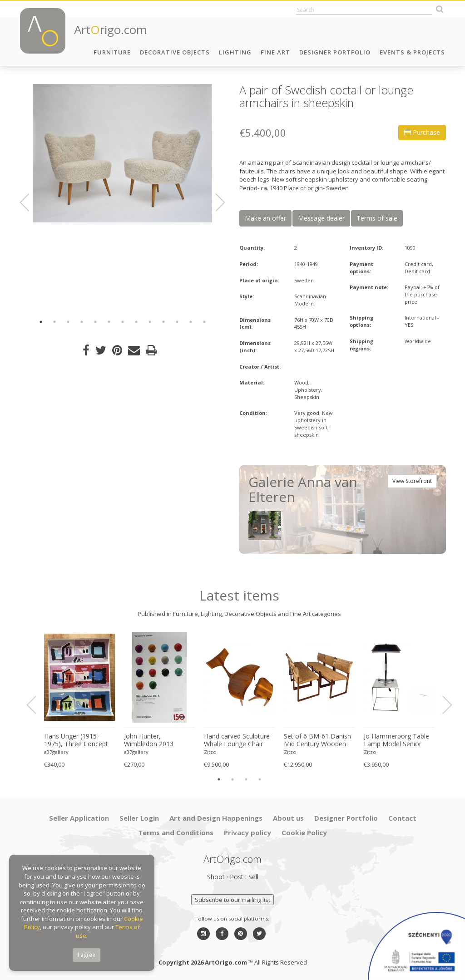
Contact (402, 818)
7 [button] (123, 322)
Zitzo (210, 752)
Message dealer (321, 218)
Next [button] (215, 202)
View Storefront (412, 481)
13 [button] (204, 322)
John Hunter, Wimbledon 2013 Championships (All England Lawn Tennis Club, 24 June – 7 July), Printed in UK (156, 740)
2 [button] (54, 322)
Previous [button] (30, 202)
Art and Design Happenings (216, 818)
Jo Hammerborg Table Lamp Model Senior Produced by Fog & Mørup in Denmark (396, 740)
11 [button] (177, 322)
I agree (87, 955)
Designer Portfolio (335, 52)
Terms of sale (377, 218)
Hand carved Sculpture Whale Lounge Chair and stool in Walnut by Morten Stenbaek (237, 740)
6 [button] (109, 322)
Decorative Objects (175, 52)
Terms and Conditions (176, 832)
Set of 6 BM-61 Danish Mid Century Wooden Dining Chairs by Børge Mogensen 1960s (317, 740)
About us (288, 818)
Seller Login (139, 818)
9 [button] (150, 322)
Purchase (422, 132)
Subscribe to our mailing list (232, 900)
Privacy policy (247, 832)
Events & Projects (412, 52)
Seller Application (79, 818)
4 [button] (82, 322)
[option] (122, 153)
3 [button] (68, 322)
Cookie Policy (304, 832)
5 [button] (95, 322)
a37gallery (56, 752)
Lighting (235, 52)
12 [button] (191, 322)
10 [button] (163, 322)
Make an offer (265, 218)
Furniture (112, 52)
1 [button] (41, 322)
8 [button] (136, 322)
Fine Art (275, 52)
